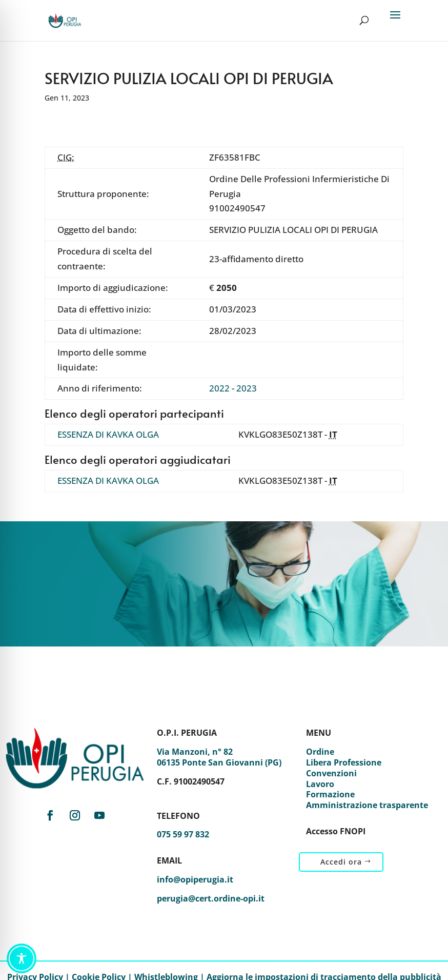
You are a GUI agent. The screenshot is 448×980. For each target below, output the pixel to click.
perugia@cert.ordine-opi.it (211, 898)
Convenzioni (331, 773)
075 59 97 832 (183, 834)
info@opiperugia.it (195, 879)
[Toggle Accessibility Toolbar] (22, 958)
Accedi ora (341, 862)
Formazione (330, 794)
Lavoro (320, 784)
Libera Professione (344, 762)
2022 (219, 388)
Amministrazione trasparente (367, 805)
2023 (247, 388)
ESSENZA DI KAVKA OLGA (108, 434)
